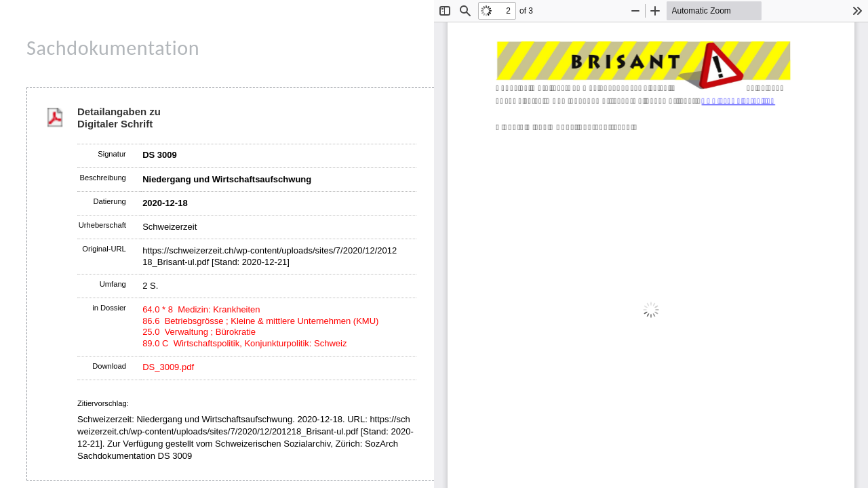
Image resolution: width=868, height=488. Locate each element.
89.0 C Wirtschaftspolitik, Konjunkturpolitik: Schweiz (244, 343)
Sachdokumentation (113, 48)
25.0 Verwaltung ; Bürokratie (199, 332)
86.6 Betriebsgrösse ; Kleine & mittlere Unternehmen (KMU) (260, 321)
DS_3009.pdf (168, 367)
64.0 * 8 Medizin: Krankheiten (201, 309)
